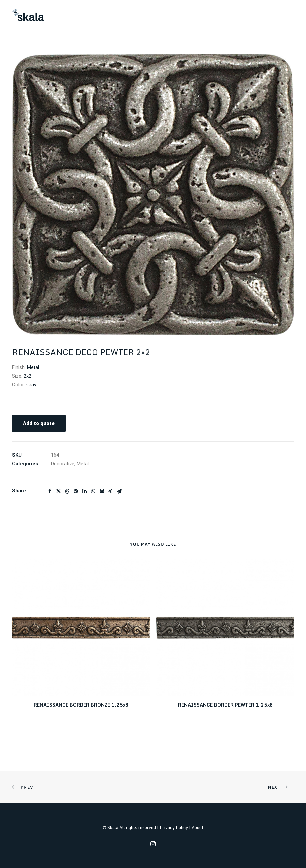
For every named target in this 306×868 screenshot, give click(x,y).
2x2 (28, 376)
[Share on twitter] (58, 491)
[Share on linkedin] (84, 491)
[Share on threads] (67, 491)
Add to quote (39, 423)
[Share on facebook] (50, 491)
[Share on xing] (110, 491)
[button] (291, 15)
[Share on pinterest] (76, 491)
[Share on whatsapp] (93, 491)
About (197, 827)
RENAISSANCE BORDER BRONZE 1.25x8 (81, 705)
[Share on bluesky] (102, 491)
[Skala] (28, 15)
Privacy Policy (174, 827)
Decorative (63, 464)
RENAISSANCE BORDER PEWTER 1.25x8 (225, 705)
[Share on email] (119, 491)
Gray (31, 385)
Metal (33, 367)
